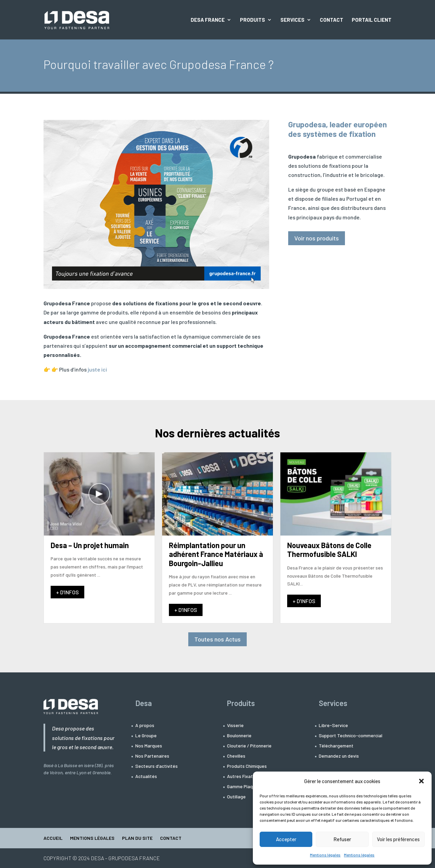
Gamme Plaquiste (245, 787)
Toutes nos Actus (217, 639)
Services (292, 20)
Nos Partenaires (152, 756)
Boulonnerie (239, 736)
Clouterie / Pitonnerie (249, 746)
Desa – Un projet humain (90, 545)
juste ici (97, 369)
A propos (145, 726)
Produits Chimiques (247, 766)
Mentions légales (325, 855)
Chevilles (236, 756)
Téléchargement (336, 746)
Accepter (286, 839)
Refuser (342, 839)
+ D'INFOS (67, 592)
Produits (253, 20)
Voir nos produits (317, 238)
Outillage (236, 797)
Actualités (146, 776)
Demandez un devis (339, 756)
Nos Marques (149, 746)
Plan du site (137, 838)
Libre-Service (333, 726)
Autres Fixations (244, 776)
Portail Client (372, 20)
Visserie (235, 726)
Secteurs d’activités (156, 766)
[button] (421, 781)
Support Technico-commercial (351, 736)
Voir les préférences (398, 839)
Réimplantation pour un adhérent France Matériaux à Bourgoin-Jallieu (216, 554)
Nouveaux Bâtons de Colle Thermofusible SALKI (329, 549)
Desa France (208, 20)
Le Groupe (146, 736)
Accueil (53, 838)
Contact (332, 20)
